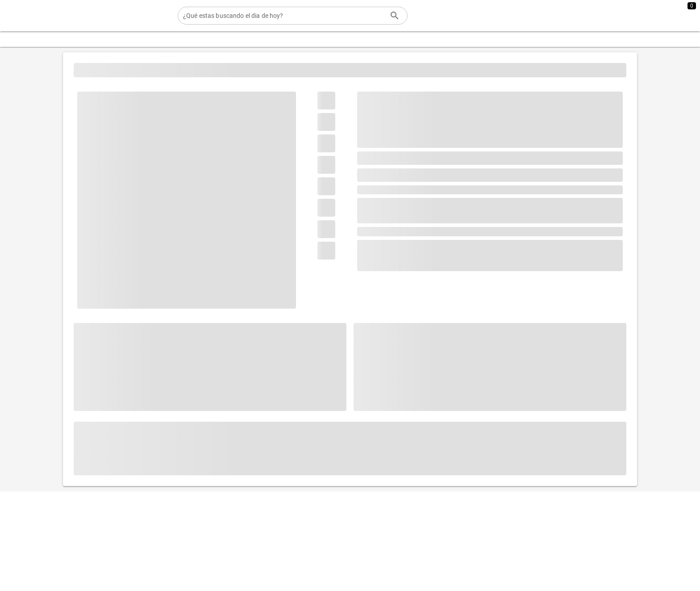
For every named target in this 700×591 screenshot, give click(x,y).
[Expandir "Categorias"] (35, 39)
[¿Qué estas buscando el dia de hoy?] (284, 16)
